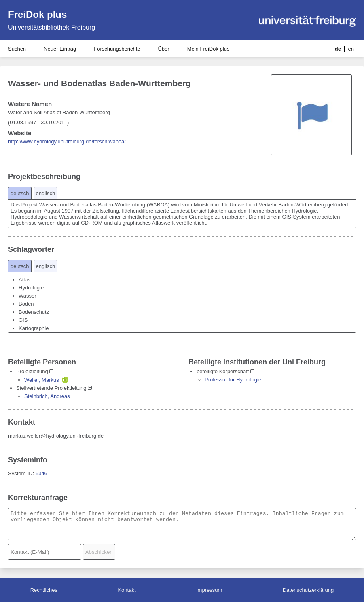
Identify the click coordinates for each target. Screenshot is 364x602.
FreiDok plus (37, 14)
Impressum (209, 590)
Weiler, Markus (42, 380)
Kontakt (127, 590)
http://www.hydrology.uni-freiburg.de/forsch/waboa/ (67, 141)
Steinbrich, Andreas (47, 396)
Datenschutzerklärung (308, 590)
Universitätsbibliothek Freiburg (52, 27)
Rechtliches (44, 590)
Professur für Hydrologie (233, 380)
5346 (41, 473)
